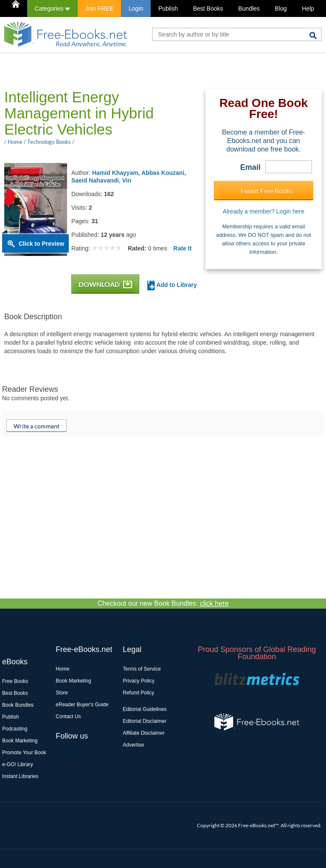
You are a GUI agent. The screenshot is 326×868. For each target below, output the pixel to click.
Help (308, 8)
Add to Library (172, 285)
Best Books (208, 8)
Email (250, 167)
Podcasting (15, 729)
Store (62, 693)
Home (62, 669)
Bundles (249, 8)
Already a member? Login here (264, 211)
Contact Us (68, 716)
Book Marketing (20, 741)
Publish (168, 8)
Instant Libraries (20, 776)
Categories (52, 8)
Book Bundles (18, 705)
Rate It (183, 248)
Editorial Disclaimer (145, 721)
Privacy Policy (139, 681)
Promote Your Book (24, 753)
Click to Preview (41, 244)
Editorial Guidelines (145, 709)
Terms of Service (142, 669)
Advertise (133, 745)
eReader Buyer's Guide (82, 705)
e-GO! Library (18, 764)
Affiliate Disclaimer (143, 733)
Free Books (15, 681)
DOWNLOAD (105, 284)
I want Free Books (267, 191)
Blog (281, 8)
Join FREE (99, 8)
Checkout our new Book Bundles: (163, 603)
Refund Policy (138, 693)
